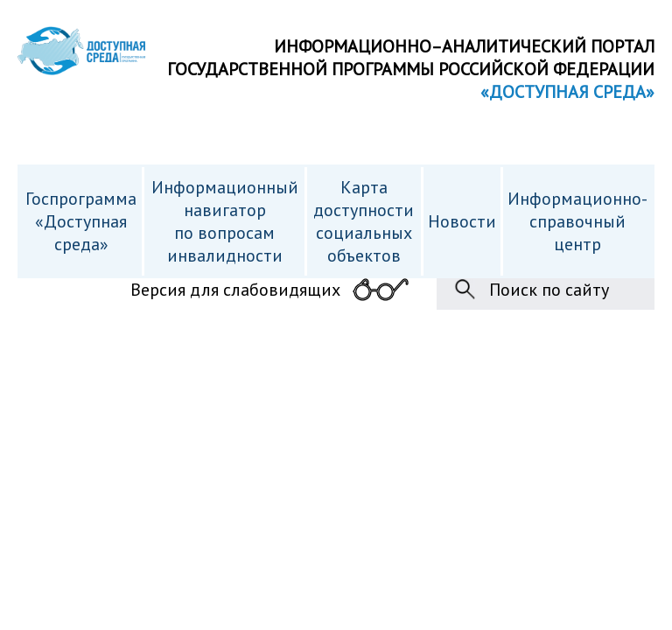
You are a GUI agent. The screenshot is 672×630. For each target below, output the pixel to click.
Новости (462, 221)
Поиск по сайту (549, 290)
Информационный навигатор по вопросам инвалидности (225, 221)
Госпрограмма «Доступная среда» (81, 221)
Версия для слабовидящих (235, 290)
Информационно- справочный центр (577, 221)
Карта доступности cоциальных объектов (364, 221)
